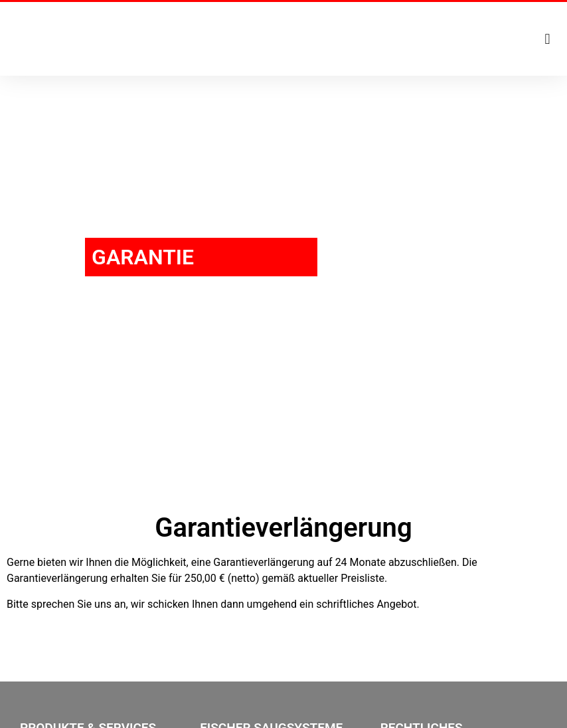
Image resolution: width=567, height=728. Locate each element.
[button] (547, 39)
